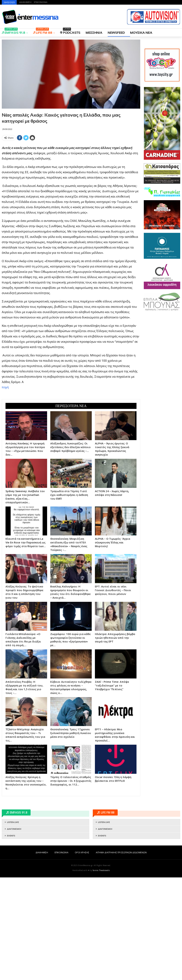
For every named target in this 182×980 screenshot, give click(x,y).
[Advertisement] (71, 167)
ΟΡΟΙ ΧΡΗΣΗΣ (82, 955)
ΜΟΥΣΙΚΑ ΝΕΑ (141, 33)
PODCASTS (70, 32)
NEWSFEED (116, 33)
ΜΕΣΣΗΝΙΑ (94, 33)
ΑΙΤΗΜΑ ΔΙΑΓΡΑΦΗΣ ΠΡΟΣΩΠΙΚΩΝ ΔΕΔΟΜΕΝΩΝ (121, 955)
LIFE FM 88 (43, 32)
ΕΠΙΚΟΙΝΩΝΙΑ (41, 2)
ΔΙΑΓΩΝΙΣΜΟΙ (14, 932)
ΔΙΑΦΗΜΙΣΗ (25, 2)
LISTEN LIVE (13, 925)
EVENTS (11, 938)
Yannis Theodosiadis (101, 973)
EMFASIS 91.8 (14, 32)
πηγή (5, 438)
